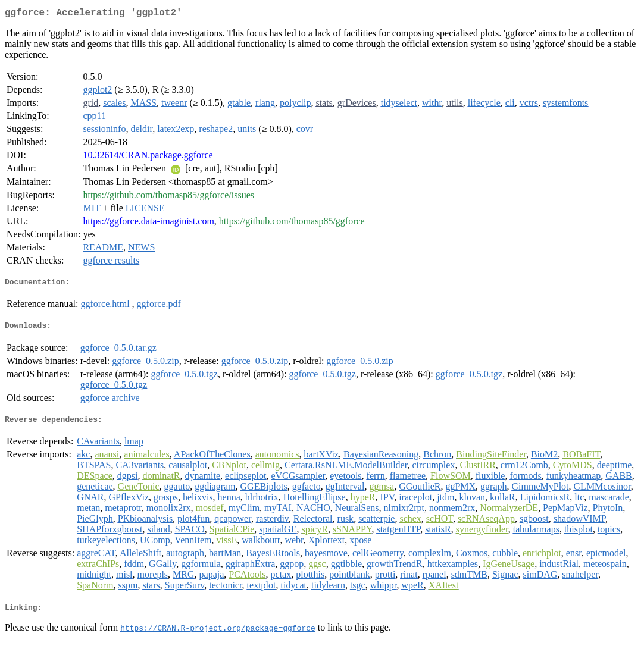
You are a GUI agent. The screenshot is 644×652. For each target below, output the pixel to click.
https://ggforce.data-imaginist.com (148, 223)
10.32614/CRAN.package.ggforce (148, 157)
